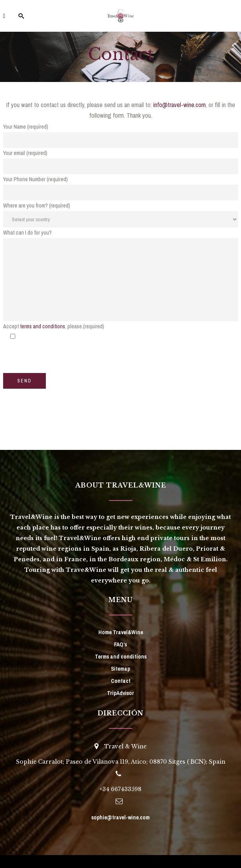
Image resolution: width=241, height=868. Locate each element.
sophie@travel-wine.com (120, 817)
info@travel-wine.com (179, 105)
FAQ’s (120, 644)
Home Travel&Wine (121, 632)
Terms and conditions (121, 657)
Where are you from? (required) (37, 206)
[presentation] (63, 358)
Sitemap (120, 669)
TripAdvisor (120, 693)
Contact (121, 681)
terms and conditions (43, 326)
